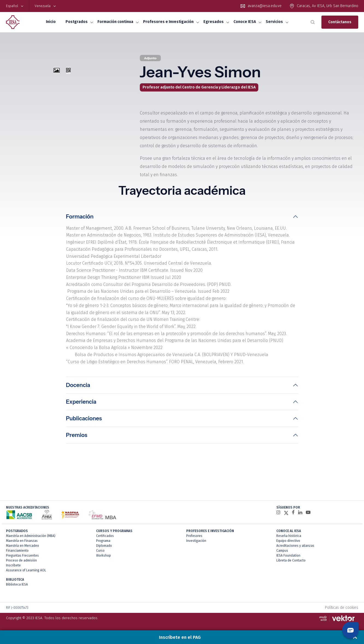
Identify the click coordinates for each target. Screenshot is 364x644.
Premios (77, 437)
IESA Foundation (288, 557)
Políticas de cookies (342, 609)
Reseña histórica (289, 537)
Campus (282, 552)
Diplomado (104, 547)
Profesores (194, 537)
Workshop (103, 557)
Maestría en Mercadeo (23, 547)
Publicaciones (84, 420)
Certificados (105, 537)
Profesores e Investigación (168, 22)
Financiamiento (17, 552)
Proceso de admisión (21, 562)
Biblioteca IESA (17, 586)
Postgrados (77, 22)
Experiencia (81, 403)
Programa (103, 542)
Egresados (214, 22)
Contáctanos (340, 22)
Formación (80, 217)
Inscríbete (13, 567)
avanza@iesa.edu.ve (265, 6)
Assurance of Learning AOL (26, 572)
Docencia (78, 387)
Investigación (196, 542)
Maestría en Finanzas (22, 542)
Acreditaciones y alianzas (295, 547)
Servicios (274, 22)
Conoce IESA (245, 22)
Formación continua (115, 22)
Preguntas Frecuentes (22, 557)
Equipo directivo (288, 542)
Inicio (51, 22)
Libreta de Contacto (291, 562)
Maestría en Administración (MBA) (31, 537)
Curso (100, 552)
